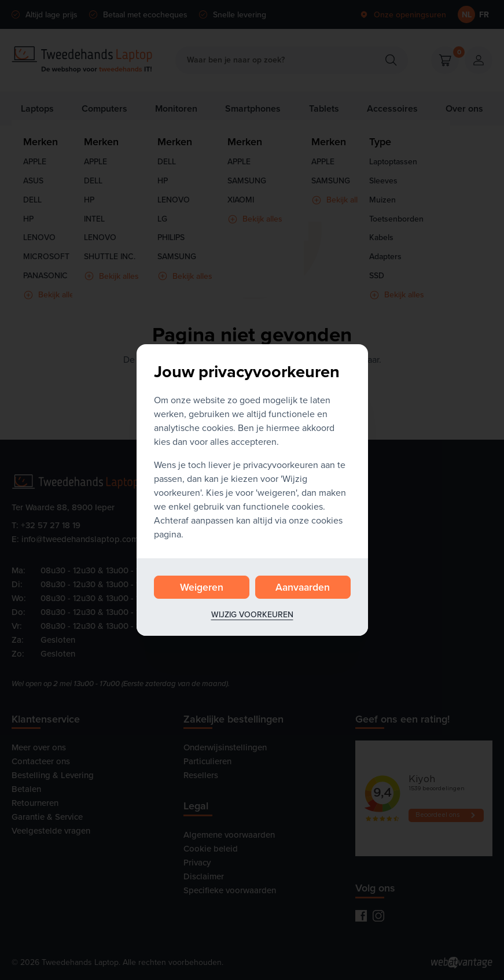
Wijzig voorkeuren (252, 614)
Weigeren (202, 587)
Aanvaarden (303, 587)
